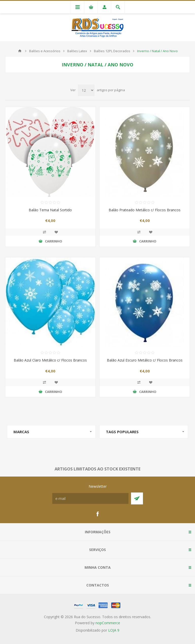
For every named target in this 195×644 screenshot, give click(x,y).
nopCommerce (108, 623)
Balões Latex (77, 51)
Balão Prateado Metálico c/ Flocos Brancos (145, 210)
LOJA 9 (114, 630)
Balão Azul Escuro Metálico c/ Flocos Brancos (145, 360)
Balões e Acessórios (45, 51)
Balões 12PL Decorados (112, 51)
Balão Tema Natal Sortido (50, 210)
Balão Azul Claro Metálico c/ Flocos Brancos (50, 360)
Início (20, 51)
